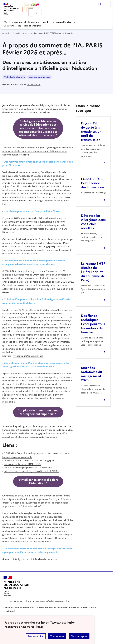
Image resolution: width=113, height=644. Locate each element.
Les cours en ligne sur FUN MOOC (22, 464)
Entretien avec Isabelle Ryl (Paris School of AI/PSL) (32, 471)
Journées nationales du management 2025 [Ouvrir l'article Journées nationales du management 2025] (91, 374)
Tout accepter (79, 636)
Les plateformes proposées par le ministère (28, 467)
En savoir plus (36, 636)
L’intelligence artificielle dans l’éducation (34, 559)
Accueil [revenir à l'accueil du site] (6, 33)
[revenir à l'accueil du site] (56, 22)
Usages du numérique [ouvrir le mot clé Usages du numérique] (39, 77)
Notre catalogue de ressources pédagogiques (29, 460)
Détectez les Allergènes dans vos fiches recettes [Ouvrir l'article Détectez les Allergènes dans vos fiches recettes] (93, 222)
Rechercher (99, 4)
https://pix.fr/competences (28, 356)
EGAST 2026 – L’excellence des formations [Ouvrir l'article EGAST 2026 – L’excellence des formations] (93, 183)
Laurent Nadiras (34, 84)
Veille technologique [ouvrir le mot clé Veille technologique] (14, 77)
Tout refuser (57, 636)
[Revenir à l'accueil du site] (17, 586)
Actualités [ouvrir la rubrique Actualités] (17, 33)
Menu (108, 4)
